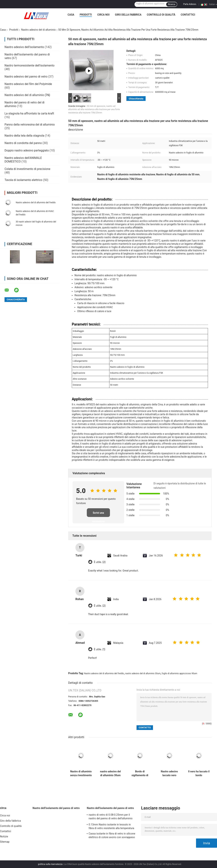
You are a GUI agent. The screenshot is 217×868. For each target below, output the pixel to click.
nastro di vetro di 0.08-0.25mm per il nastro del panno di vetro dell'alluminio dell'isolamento (111, 817)
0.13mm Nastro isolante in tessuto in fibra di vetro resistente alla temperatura (111, 826)
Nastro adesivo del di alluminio (38, 30)
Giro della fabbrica (128, 15)
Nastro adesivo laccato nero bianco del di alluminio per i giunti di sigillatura (169, 773)
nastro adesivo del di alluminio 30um (143, 673)
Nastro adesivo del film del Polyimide (28, 84)
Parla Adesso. (190, 4)
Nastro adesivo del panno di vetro (26, 77)
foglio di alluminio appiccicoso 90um (179, 673)
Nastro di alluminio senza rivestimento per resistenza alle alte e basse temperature (81, 773)
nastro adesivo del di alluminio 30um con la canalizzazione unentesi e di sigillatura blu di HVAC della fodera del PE (110, 773)
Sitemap (5, 842)
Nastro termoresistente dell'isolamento (29, 65)
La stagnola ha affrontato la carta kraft (29, 113)
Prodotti (86, 15)
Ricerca (172, 4)
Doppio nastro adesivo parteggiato (27, 150)
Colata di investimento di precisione (27, 169)
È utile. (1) (99, 649)
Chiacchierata (136, 99)
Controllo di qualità (161, 15)
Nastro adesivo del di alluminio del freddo (36, 203)
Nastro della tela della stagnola (24, 136)
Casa (71, 15)
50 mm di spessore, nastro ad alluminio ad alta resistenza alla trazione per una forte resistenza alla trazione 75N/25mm (94, 109)
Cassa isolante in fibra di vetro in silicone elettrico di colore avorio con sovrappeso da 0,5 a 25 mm (112, 836)
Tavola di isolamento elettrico (23, 180)
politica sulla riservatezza (50, 864)
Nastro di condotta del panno (23, 143)
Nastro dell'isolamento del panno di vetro (56, 808)
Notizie (4, 836)
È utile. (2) (100, 562)
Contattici (188, 15)
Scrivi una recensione (98, 514)
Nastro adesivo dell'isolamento (24, 47)
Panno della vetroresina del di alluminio (30, 125)
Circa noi (103, 15)
